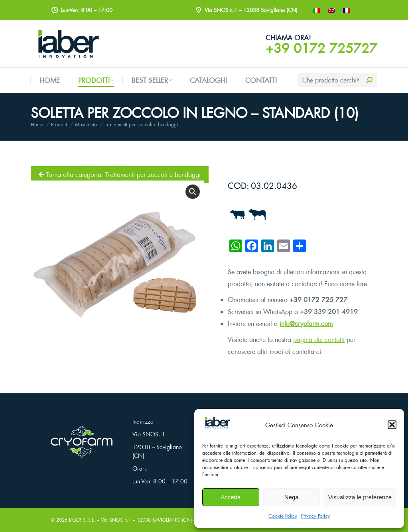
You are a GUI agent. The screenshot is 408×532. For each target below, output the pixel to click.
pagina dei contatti (319, 340)
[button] (392, 425)
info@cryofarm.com (306, 324)
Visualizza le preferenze (360, 497)
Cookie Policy (283, 516)
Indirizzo (143, 421)
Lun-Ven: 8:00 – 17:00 (160, 481)
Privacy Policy (315, 516)
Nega (292, 497)
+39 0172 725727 (321, 48)
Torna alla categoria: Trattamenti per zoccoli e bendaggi (120, 175)
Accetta (231, 497)
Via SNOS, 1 (149, 434)
